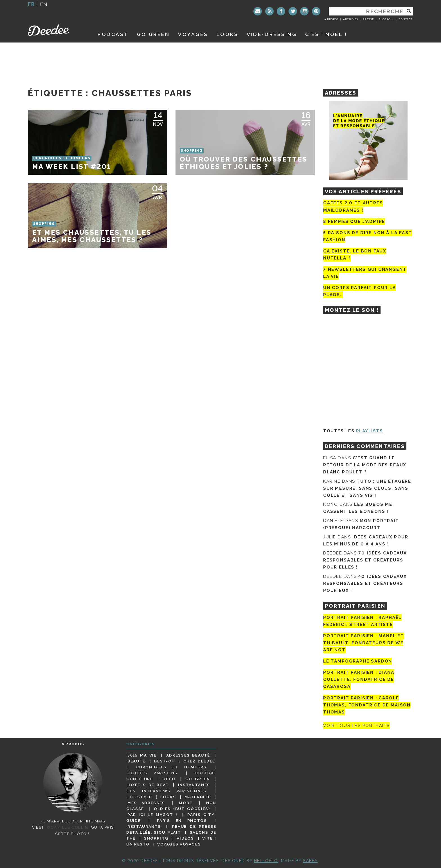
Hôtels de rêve (148, 785)
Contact (406, 19)
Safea (310, 861)
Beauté (136, 761)
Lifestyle (140, 797)
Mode (186, 803)
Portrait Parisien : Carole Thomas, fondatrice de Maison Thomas (367, 705)
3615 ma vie (142, 755)
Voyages (193, 34)
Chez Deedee (199, 761)
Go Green (198, 779)
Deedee (56, 30)
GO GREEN (153, 34)
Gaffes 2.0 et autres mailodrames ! (353, 206)
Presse (368, 19)
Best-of (164, 761)
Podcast (113, 34)
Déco (169, 779)
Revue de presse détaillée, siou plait (171, 829)
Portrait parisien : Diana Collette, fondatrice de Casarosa (359, 679)
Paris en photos (182, 820)
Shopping (156, 838)
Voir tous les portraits (356, 726)
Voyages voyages (179, 844)
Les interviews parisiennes (167, 791)
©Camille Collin (67, 827)
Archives (351, 19)
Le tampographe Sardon (358, 661)
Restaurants (144, 826)
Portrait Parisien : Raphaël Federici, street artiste (362, 621)
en (44, 4)
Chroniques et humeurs (171, 767)
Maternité (198, 797)
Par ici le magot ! (152, 815)
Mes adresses (146, 803)
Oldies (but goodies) (182, 809)
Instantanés (194, 785)
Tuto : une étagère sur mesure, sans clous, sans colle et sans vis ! (367, 488)
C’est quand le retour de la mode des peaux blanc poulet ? (365, 465)
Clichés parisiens (152, 773)
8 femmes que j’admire (354, 222)
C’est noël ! (326, 34)
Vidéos (185, 838)
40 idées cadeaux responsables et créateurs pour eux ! (365, 583)
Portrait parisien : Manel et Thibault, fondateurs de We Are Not (364, 643)
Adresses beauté (188, 755)
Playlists (370, 431)
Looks (228, 34)
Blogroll (386, 19)
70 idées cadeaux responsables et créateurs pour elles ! (365, 560)
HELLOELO (266, 861)
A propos (331, 19)
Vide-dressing (272, 34)
